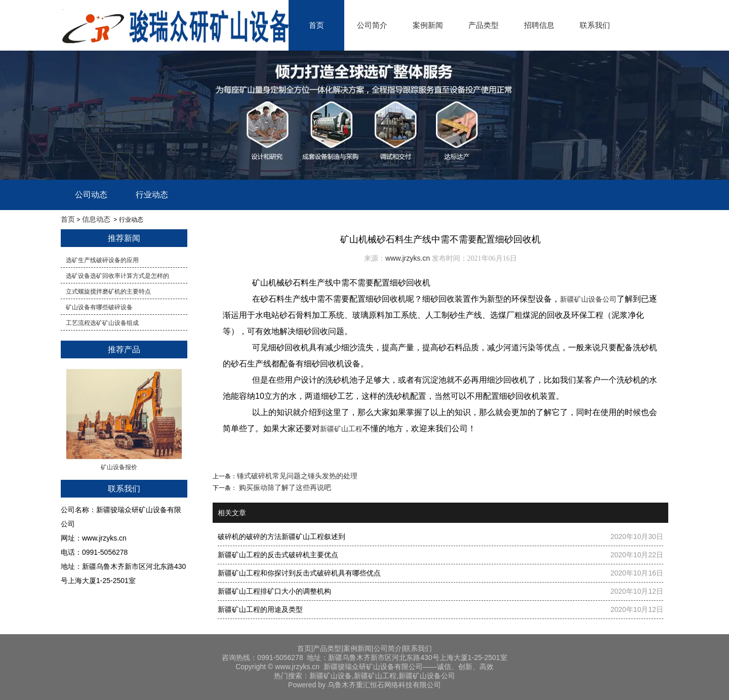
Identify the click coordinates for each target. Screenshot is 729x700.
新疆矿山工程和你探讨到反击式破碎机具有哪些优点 (299, 573)
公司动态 (91, 195)
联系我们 (595, 25)
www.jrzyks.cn (408, 258)
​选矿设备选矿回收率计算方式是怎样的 (117, 276)
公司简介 (372, 25)
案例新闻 (428, 25)
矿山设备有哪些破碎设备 (99, 307)
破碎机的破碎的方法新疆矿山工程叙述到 (281, 537)
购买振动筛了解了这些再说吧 (284, 487)
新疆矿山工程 (341, 429)
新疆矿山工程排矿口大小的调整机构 (274, 591)
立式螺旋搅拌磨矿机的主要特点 (108, 292)
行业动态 (152, 195)
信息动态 (96, 219)
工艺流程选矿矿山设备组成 (102, 323)
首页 (316, 25)
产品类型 (483, 25)
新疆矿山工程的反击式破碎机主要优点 (278, 555)
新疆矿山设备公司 (588, 299)
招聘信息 (539, 25)
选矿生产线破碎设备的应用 (102, 260)
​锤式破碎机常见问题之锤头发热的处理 (297, 476)
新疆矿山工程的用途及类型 (260, 609)
